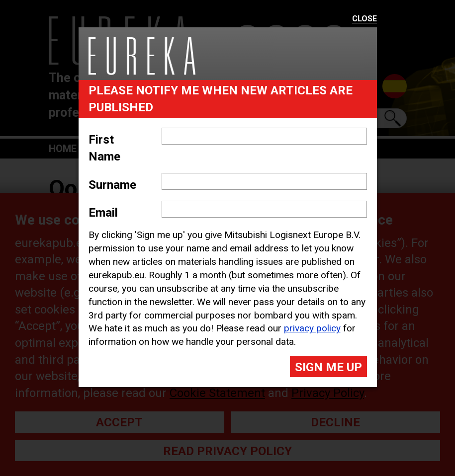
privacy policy (312, 328)
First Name (104, 148)
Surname (112, 185)
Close (364, 19)
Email (103, 213)
